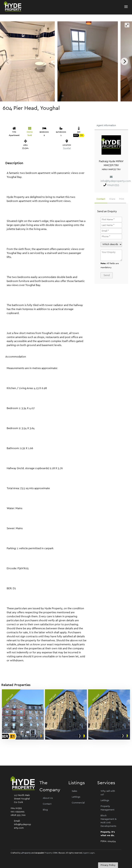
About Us (48, 798)
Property (51, 853)
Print (122, 199)
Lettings (76, 797)
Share (112, 199)
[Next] (124, 61)
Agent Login (89, 853)
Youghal (67, 148)
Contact (101, 199)
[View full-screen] (127, 25)
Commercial (78, 803)
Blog (45, 810)
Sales (74, 791)
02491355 (113, 185)
